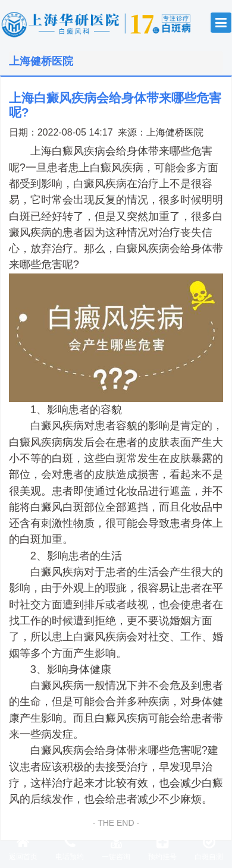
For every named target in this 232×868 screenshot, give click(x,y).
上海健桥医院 (175, 132)
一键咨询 (116, 848)
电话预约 (70, 848)
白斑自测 (209, 848)
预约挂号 (162, 848)
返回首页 (23, 848)
